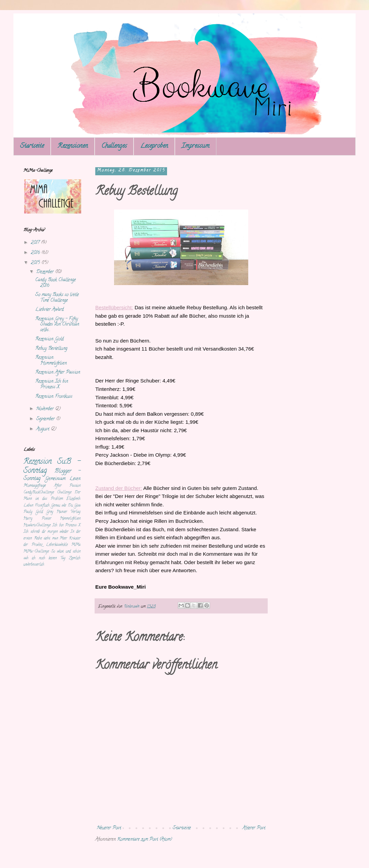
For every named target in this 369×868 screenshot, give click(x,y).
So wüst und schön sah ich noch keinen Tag (52, 555)
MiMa (76, 545)
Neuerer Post (109, 828)
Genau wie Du (62, 506)
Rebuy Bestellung (51, 349)
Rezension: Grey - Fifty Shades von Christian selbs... (57, 325)
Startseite (32, 146)
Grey (50, 512)
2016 (36, 253)
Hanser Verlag (69, 512)
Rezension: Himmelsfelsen (51, 361)
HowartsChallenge (37, 526)
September (46, 419)
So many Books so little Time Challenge (57, 298)
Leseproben (154, 146)
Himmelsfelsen (70, 519)
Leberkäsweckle (57, 545)
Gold (39, 512)
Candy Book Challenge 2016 (56, 283)
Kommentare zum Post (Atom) (145, 840)
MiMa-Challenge (36, 552)
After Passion (67, 486)
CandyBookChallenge (39, 493)
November (46, 409)
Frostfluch (42, 506)
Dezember (46, 272)
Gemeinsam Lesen (63, 479)
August (43, 429)
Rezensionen (73, 146)
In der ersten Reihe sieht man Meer (52, 535)
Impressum (196, 146)
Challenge (64, 493)
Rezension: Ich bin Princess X (52, 384)
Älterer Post (254, 828)
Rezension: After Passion (58, 373)
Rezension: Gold (49, 339)
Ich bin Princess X (66, 526)
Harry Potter (37, 519)
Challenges (114, 146)
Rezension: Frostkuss (54, 397)
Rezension (38, 462)
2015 (36, 263)
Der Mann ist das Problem (52, 496)
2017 (36, 243)
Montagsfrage (35, 486)
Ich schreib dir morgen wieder (46, 532)
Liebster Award (49, 310)
